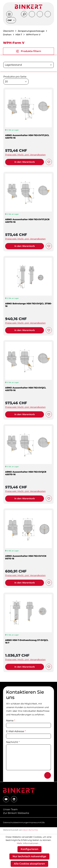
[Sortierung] (28, 65)
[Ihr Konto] (32, 14)
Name (11, 721)
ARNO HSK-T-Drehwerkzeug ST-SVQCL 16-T (27, 641)
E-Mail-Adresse (16, 731)
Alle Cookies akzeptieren (29, 864)
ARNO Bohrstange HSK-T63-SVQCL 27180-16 (28, 305)
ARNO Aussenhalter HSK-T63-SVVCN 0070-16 (26, 557)
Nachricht (13, 742)
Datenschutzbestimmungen (16, 822)
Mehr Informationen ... (29, 843)
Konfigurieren (29, 849)
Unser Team (10, 809)
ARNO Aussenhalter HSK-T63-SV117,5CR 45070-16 (27, 221)
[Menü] (9, 14)
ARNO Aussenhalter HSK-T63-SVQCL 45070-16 (26, 389)
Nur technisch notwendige (29, 856)
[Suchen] (24, 14)
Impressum (34, 822)
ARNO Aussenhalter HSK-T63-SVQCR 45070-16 (26, 473)
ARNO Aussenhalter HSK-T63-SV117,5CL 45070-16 (27, 137)
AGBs (42, 822)
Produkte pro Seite (15, 77)
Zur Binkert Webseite (16, 813)
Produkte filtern (28, 51)
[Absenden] (48, 775)
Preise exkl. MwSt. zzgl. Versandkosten (25, 155)
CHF (10, 20)
